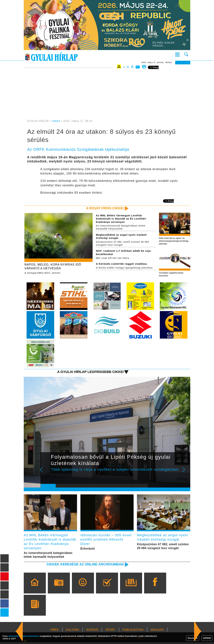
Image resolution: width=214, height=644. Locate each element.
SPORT (110, 632)
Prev (46, 473)
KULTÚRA (73, 632)
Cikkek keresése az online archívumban (84, 566)
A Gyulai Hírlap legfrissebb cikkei (89, 373)
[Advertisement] (107, 95)
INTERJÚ (92, 632)
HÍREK (56, 121)
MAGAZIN (157, 632)
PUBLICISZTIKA (133, 632)
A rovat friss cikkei (104, 208)
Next (186, 473)
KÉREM (207, 638)
